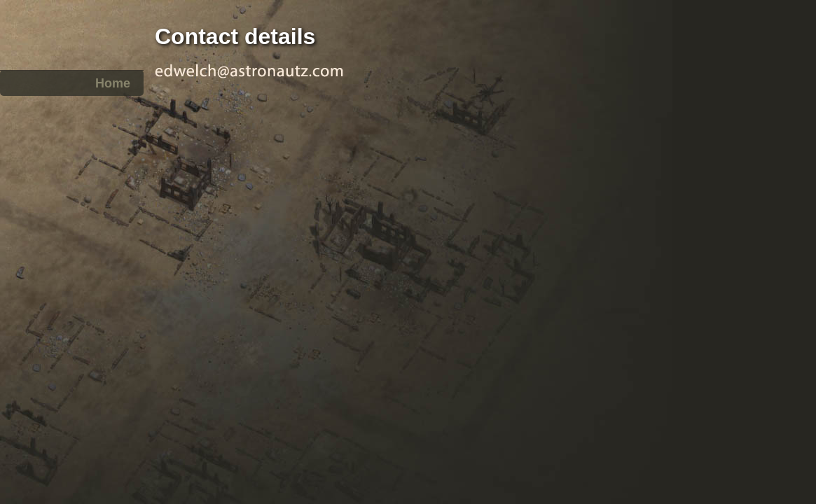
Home (113, 83)
